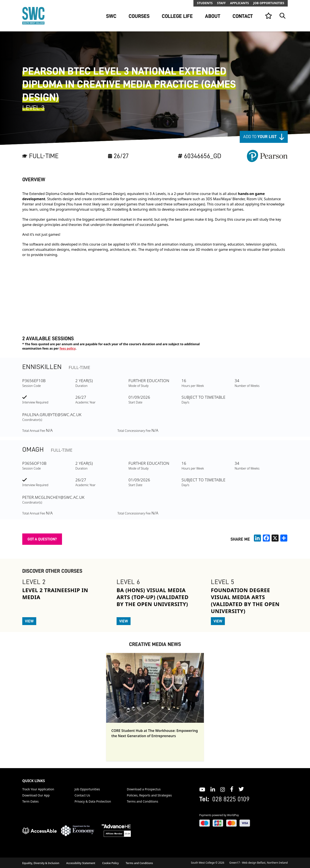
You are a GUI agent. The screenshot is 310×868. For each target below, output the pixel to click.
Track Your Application (38, 789)
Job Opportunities (269, 3)
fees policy (68, 348)
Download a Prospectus (144, 789)
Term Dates (30, 801)
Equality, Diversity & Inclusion (41, 863)
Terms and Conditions (142, 801)
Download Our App (36, 795)
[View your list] (269, 16)
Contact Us (82, 795)
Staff (221, 3)
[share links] (284, 538)
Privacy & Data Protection (93, 801)
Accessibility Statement (81, 863)
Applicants (239, 3)
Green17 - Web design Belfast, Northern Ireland (258, 863)
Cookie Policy (110, 863)
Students (205, 3)
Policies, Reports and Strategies (149, 795)
